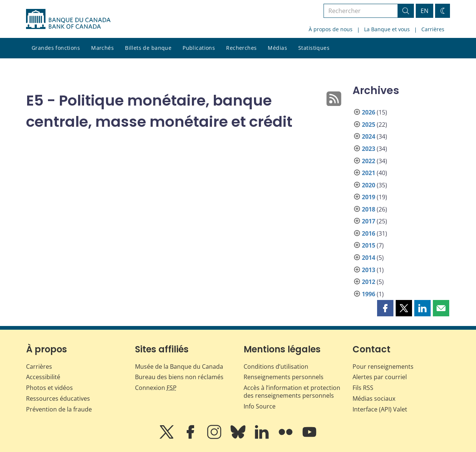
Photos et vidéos (49, 388)
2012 (369, 282)
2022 (369, 161)
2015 (369, 245)
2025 (369, 125)
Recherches (241, 48)
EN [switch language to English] (424, 11)
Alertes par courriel (380, 377)
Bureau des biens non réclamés (179, 377)
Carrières (433, 29)
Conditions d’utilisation (276, 367)
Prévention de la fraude (59, 409)
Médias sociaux (374, 398)
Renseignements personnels (284, 377)
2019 (369, 197)
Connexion (156, 388)
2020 (369, 185)
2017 (369, 221)
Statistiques (314, 48)
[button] (385, 308)
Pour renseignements (383, 367)
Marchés (102, 48)
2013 (369, 270)
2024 (369, 136)
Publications (199, 48)
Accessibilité (43, 377)
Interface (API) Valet (380, 409)
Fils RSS (363, 388)
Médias (277, 48)
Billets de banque (148, 48)
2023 (369, 149)
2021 (369, 173)
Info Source (260, 406)
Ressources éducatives (58, 398)
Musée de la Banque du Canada (179, 367)
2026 (369, 112)
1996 (369, 294)
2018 (369, 209)
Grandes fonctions (56, 48)
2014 (369, 258)
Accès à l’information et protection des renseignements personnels (292, 392)
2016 (369, 233)
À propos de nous (331, 29)
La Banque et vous (387, 29)
